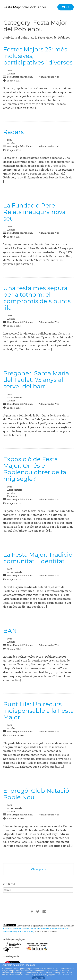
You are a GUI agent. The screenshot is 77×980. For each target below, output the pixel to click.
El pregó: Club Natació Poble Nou (36, 794)
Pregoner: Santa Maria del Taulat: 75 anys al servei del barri (36, 380)
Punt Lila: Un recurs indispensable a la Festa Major (38, 711)
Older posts (38, 869)
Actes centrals (15, 398)
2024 (10, 725)
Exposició (12, 496)
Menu (66, 7)
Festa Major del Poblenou (25, 7)
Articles (11, 74)
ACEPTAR (38, 978)
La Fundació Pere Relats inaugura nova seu (34, 212)
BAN (10, 631)
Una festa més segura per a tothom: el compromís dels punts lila (37, 298)
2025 (10, 70)
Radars (13, 132)
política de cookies (64, 975)
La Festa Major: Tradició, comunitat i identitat (38, 558)
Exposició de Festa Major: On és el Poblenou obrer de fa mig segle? (35, 469)
